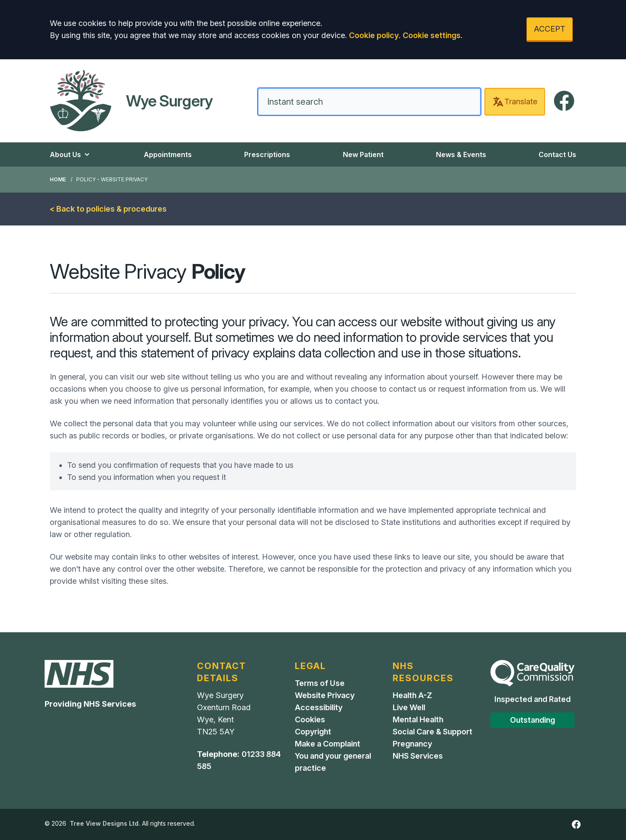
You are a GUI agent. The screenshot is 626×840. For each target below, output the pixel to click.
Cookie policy (374, 35)
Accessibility (319, 707)
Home (58, 179)
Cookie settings (432, 35)
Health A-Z (412, 695)
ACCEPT (550, 29)
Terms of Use (320, 683)
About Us (71, 154)
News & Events (461, 154)
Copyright (313, 732)
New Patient (363, 154)
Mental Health (418, 719)
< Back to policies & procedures (108, 209)
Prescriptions (267, 154)
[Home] (131, 101)
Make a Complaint (328, 744)
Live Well (409, 707)
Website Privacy (325, 695)
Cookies (310, 719)
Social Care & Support (432, 732)
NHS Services (418, 756)
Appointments (168, 154)
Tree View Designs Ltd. (105, 823)
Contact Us (557, 154)
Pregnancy (412, 744)
